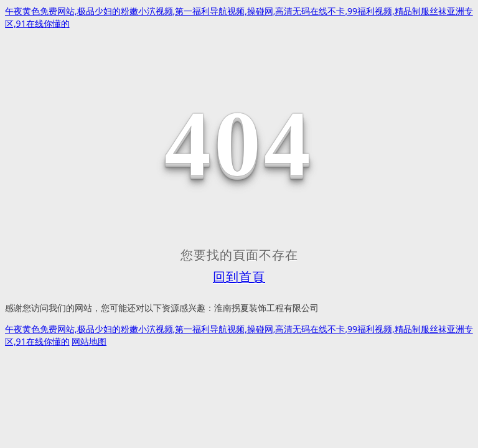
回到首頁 (239, 277)
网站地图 (89, 341)
